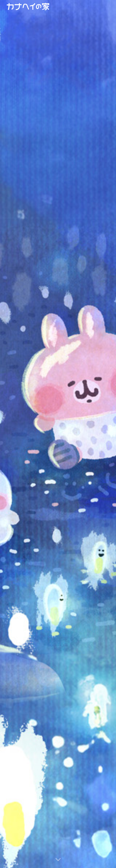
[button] (58, 860)
